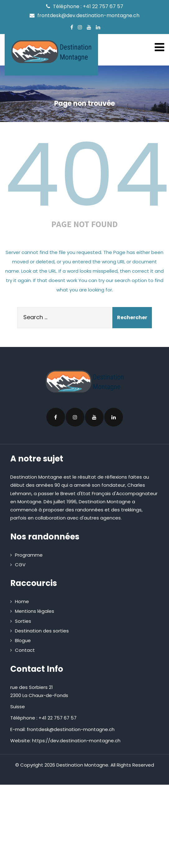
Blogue (23, 640)
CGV (20, 565)
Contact (25, 650)
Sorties (23, 621)
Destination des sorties (42, 631)
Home (22, 601)
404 (87, 175)
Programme (29, 555)
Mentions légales (35, 611)
